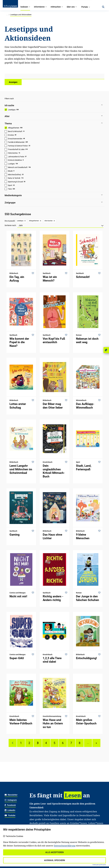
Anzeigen (13, 82)
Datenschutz (10, 853)
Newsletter (11, 795)
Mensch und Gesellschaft (18, 167)
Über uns (44, 849)
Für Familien (79, 849)
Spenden (66, 849)
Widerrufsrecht (11, 849)
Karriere (33, 849)
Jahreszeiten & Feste (16, 157)
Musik (10, 171)
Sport (10, 185)
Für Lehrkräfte (55, 853)
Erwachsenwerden (15, 139)
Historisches (13, 153)
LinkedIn (10, 810)
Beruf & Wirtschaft (15, 131)
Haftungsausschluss (14, 857)
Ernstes (11, 135)
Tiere (10, 189)
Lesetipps (12, 110)
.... (88, 743)
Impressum (10, 861)
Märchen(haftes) (15, 175)
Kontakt (55, 849)
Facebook (10, 805)
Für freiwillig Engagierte (40, 857)
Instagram (11, 800)
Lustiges (11, 164)
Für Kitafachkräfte (37, 853)
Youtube (10, 815)
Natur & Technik (14, 178)
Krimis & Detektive (15, 160)
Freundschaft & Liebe (16, 149)
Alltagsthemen (14, 128)
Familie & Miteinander (16, 142)
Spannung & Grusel (15, 182)
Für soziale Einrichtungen (76, 853)
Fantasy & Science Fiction (18, 146)
